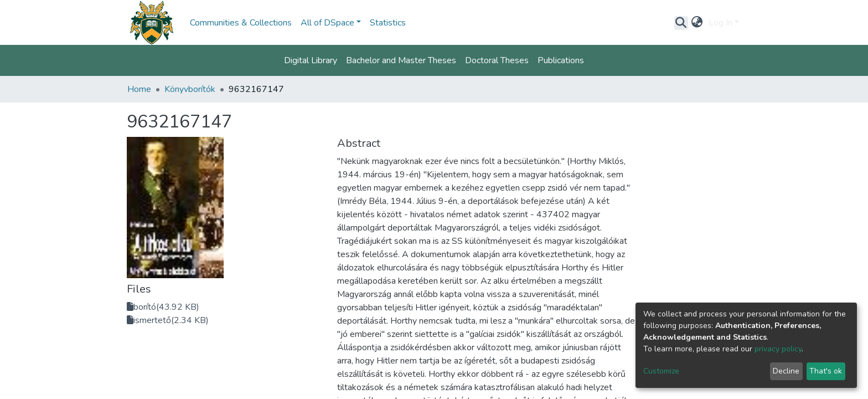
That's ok (826, 371)
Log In (720, 23)
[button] (697, 23)
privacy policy (778, 349)
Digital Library (311, 60)
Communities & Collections (241, 23)
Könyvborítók (190, 89)
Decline (786, 371)
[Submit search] (681, 23)
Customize (661, 371)
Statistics (388, 23)
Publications (561, 60)
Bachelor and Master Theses (401, 60)
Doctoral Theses (497, 60)
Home (139, 89)
